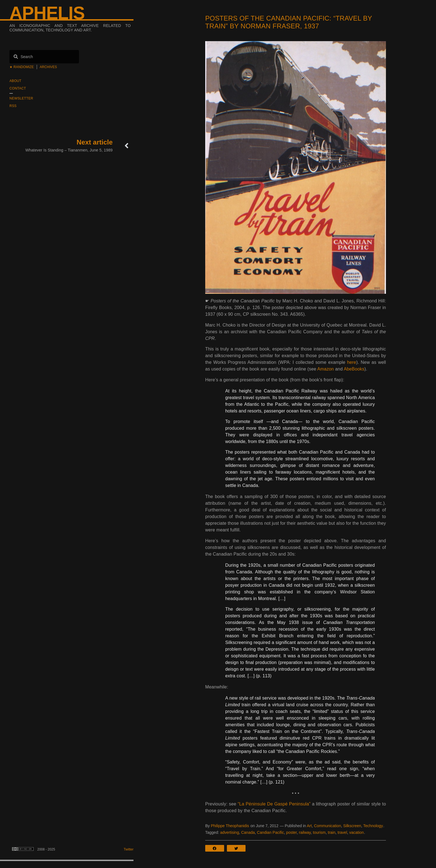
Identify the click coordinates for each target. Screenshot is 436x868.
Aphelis (47, 13)
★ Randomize (22, 67)
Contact (18, 88)
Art (309, 826)
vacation (356, 832)
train (332, 832)
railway (305, 832)
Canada (248, 832)
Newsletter (21, 98)
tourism (319, 832)
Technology (373, 826)
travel (342, 832)
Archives (48, 67)
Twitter (129, 849)
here (352, 362)
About (15, 81)
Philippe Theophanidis (230, 826)
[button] (216, 848)
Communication (327, 826)
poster (291, 832)
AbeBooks (354, 369)
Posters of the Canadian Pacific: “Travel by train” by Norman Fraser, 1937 (289, 22)
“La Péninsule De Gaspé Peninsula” (274, 804)
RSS (13, 106)
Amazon (326, 369)
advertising (230, 832)
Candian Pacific (270, 832)
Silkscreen (352, 826)
